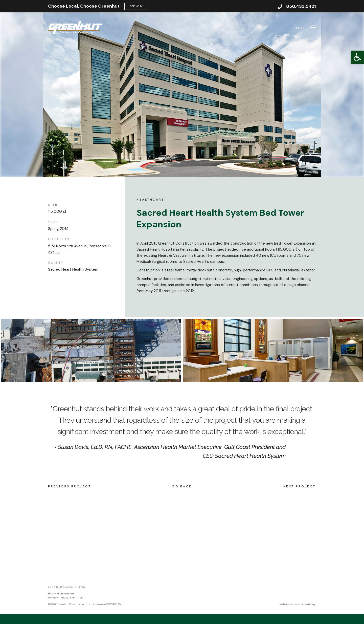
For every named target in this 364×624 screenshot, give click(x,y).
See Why (136, 6)
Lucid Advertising (305, 604)
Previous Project (70, 486)
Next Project (300, 486)
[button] (357, 57)
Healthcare (150, 200)
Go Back (182, 486)
